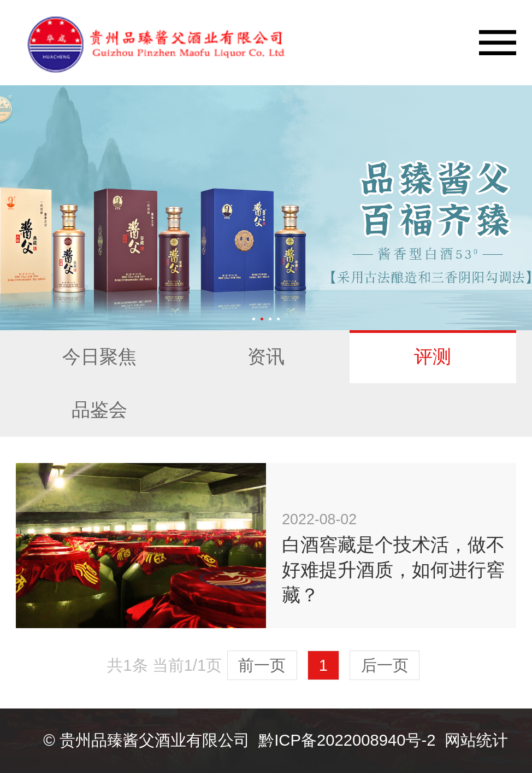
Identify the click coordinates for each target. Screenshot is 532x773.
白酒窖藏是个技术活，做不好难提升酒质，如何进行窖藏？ (393, 570)
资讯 (266, 356)
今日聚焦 (99, 356)
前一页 (262, 665)
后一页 (385, 665)
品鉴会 (99, 409)
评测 (433, 356)
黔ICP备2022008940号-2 (347, 740)
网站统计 (476, 740)
